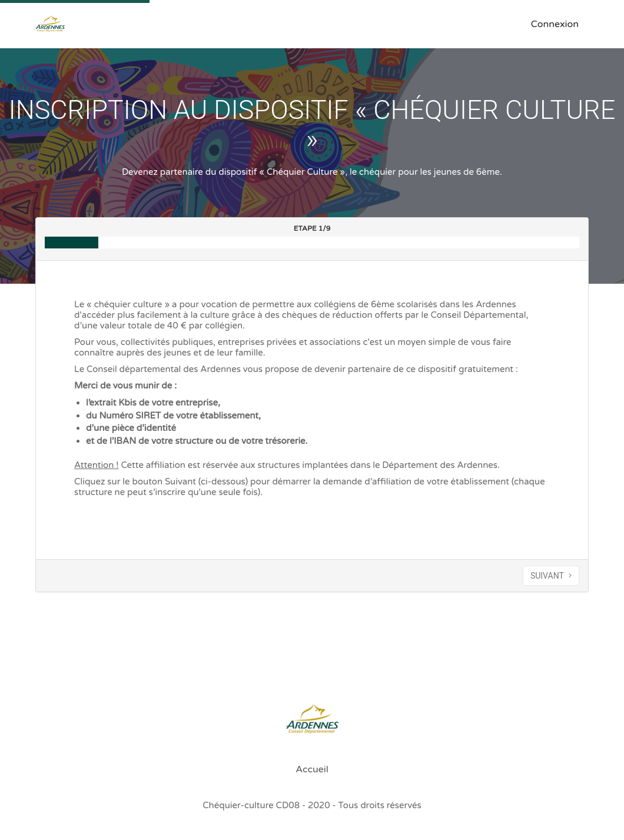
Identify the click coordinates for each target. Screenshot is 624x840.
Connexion (555, 24)
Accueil (312, 769)
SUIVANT (551, 576)
